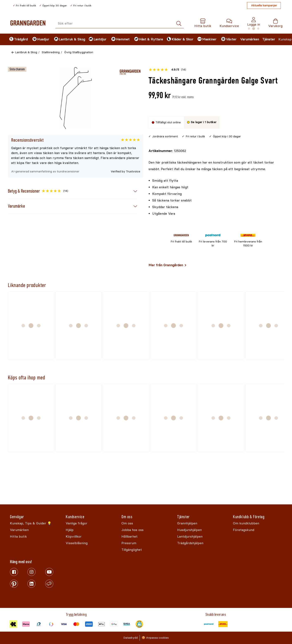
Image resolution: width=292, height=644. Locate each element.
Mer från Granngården (166, 265)
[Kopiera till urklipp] (167, 151)
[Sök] (179, 24)
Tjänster (269, 39)
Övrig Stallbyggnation (79, 52)
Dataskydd (131, 638)
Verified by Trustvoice (125, 171)
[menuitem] (17, 39)
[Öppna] (76, 98)
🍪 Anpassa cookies (155, 638)
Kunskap (285, 39)
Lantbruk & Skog (26, 52)
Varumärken (250, 39)
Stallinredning (51, 52)
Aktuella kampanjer (264, 5)
